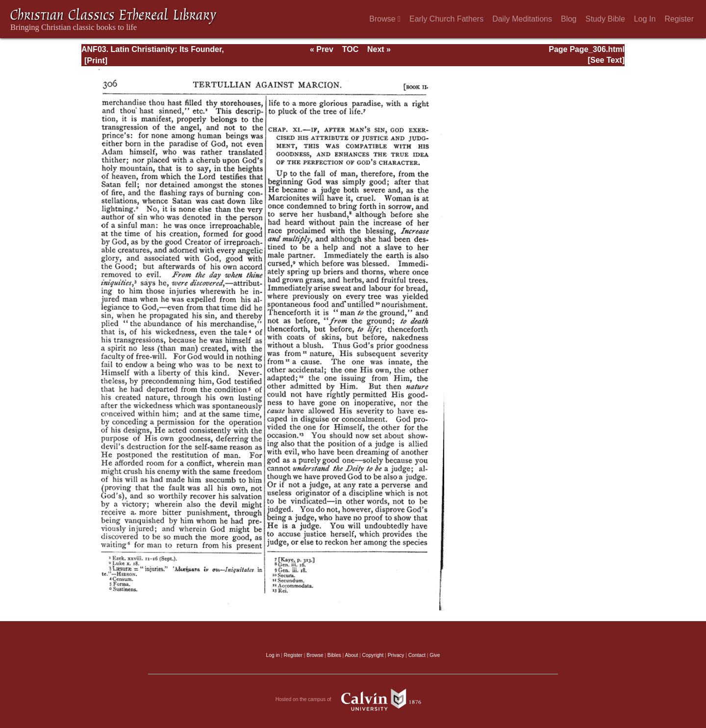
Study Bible (605, 19)
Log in (273, 655)
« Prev (322, 49)
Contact (417, 655)
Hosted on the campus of (353, 700)
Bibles (334, 655)
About (351, 655)
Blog (569, 19)
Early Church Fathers (446, 19)
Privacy (396, 655)
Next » (379, 49)
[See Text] (606, 60)
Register (679, 19)
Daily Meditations (522, 19)
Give (435, 655)
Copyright (373, 655)
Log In (645, 19)
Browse (385, 19)
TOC (350, 49)
